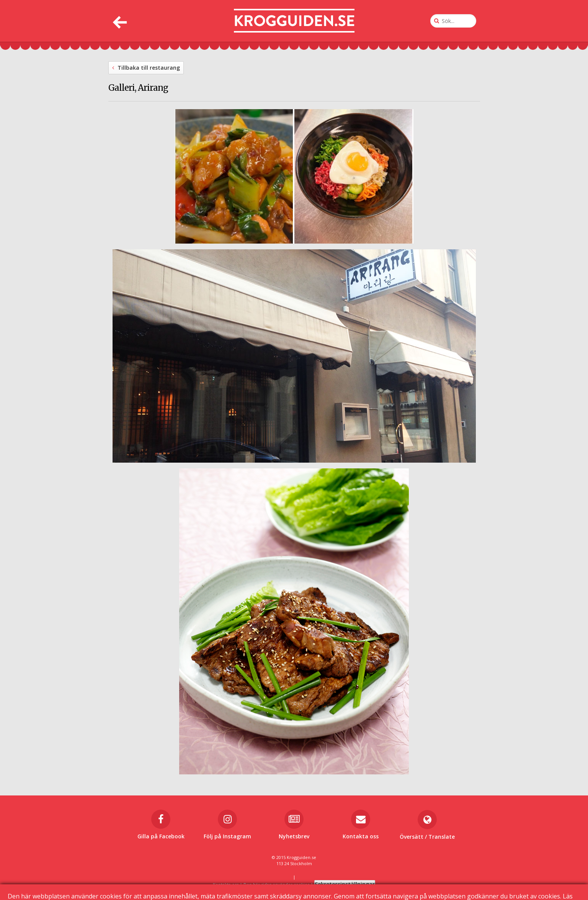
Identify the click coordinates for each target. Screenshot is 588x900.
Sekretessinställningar (345, 884)
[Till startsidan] (294, 21)
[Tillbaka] (119, 21)
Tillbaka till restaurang (146, 68)
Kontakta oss (226, 884)
